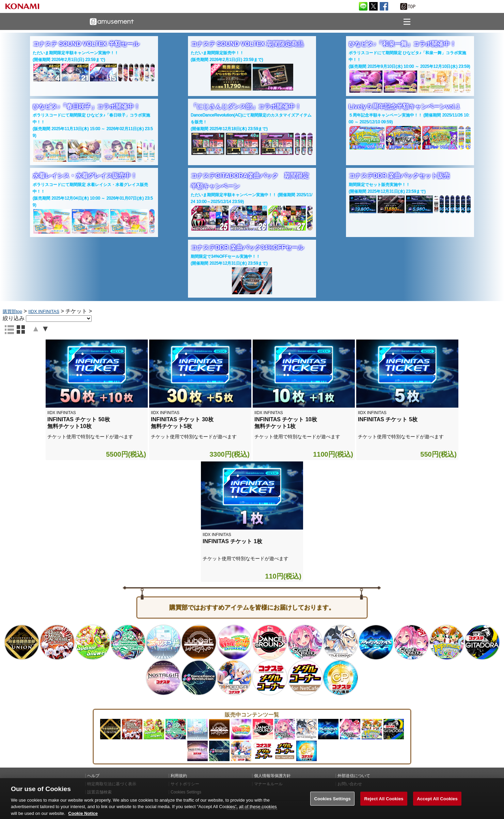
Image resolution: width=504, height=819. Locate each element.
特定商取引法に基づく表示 (112, 784)
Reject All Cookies (384, 805)
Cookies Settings (332, 805)
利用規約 (179, 776)
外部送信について (354, 776)
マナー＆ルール (268, 784)
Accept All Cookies (437, 805)
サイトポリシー (185, 784)
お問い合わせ (350, 784)
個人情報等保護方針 (272, 776)
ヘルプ (93, 776)
